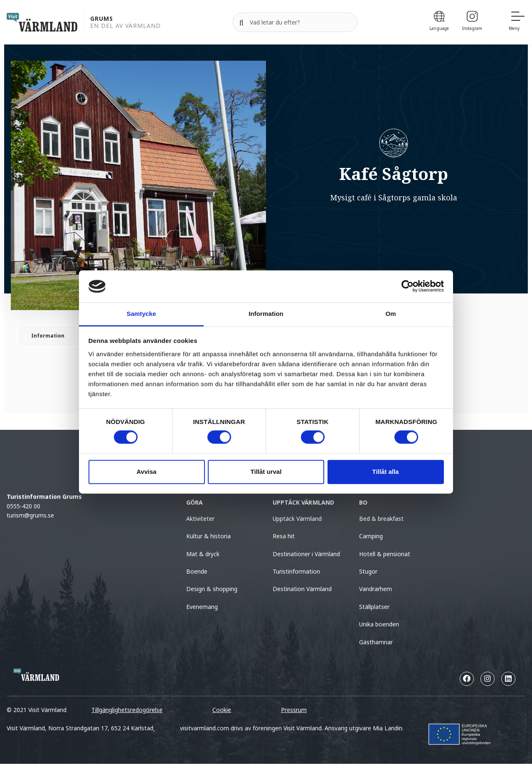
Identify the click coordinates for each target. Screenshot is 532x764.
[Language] (439, 22)
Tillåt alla (386, 472)
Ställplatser (374, 607)
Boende (197, 571)
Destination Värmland (302, 589)
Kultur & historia (208, 536)
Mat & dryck (203, 554)
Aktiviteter (200, 519)
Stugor (368, 571)
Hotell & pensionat (385, 554)
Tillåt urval (266, 472)
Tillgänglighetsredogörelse (127, 710)
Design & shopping (212, 589)
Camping (371, 536)
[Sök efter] (295, 22)
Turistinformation (296, 571)
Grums (102, 19)
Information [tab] (266, 314)
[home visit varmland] (42, 22)
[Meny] (517, 22)
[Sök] (241, 22)
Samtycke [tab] (142, 314)
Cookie (222, 710)
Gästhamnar (376, 642)
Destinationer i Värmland (306, 554)
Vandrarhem (376, 589)
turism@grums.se (30, 515)
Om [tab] (390, 314)
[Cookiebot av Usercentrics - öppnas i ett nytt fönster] (408, 286)
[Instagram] (472, 22)
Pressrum (294, 710)
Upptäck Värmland (297, 519)
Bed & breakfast (381, 519)
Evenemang (202, 607)
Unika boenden (379, 624)
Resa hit (284, 536)
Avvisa (147, 472)
